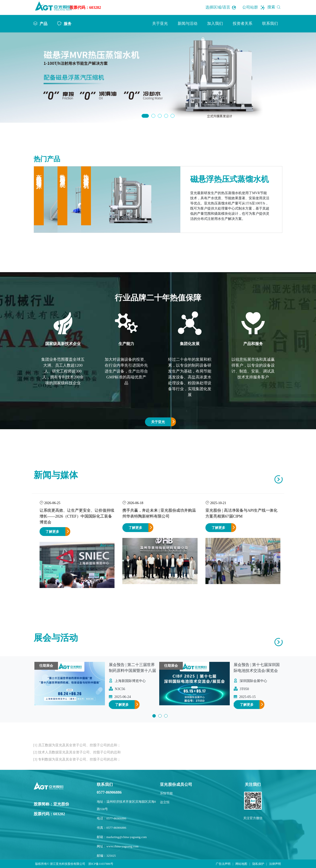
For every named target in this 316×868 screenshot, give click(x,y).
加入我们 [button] (215, 23)
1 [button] (145, 116)
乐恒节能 (166, 793)
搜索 (275, 7)
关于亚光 (158, 422)
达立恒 (165, 802)
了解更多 (52, 532)
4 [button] (166, 116)
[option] (158, 78)
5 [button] (172, 116)
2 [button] (153, 116)
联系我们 (270, 23)
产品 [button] (43, 24)
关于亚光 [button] (160, 23)
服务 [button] (68, 24)
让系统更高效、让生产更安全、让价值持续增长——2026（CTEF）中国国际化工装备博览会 (77, 516)
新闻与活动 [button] (187, 23)
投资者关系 (243, 23)
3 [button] (160, 116)
